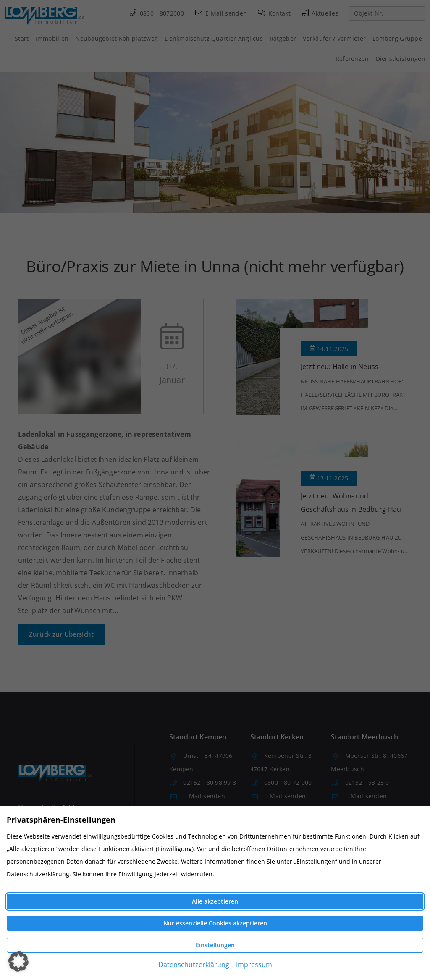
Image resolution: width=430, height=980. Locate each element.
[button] (18, 962)
